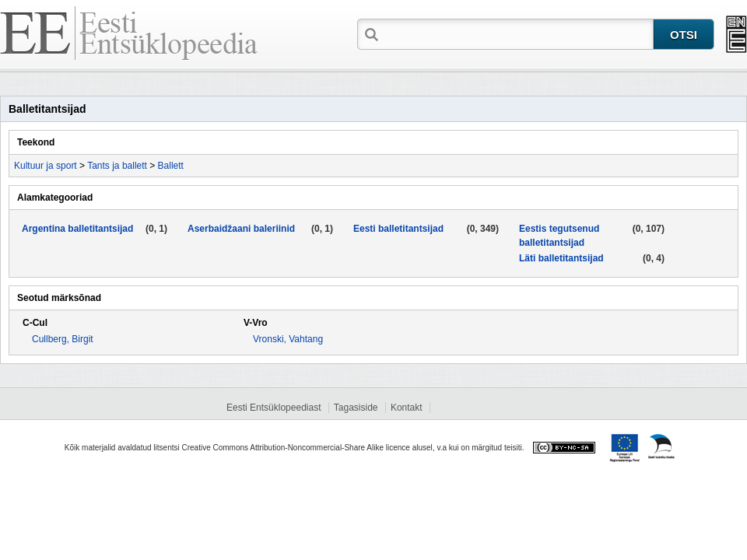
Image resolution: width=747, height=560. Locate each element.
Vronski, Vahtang (288, 339)
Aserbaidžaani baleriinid (241, 229)
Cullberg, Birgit (63, 339)
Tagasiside (356, 408)
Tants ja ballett (117, 166)
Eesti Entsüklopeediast (274, 408)
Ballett (171, 166)
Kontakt (407, 408)
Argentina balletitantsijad (77, 229)
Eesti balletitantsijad (398, 229)
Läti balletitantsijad (561, 258)
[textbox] (517, 33)
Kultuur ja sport (46, 166)
